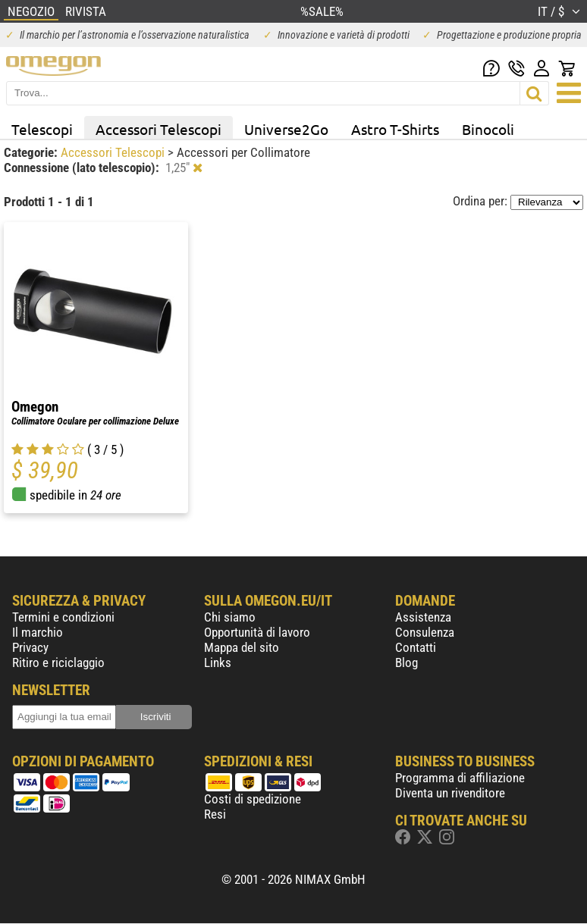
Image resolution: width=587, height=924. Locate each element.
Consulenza (425, 632)
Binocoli (488, 129)
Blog (407, 662)
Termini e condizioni (63, 617)
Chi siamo (230, 617)
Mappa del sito (242, 647)
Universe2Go (286, 129)
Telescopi (42, 129)
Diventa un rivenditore (450, 793)
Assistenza (423, 617)
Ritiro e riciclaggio (58, 662)
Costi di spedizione (253, 799)
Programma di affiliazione (460, 778)
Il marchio (38, 632)
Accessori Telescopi (159, 129)
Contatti (416, 647)
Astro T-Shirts (395, 129)
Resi (215, 814)
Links (218, 662)
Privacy (30, 647)
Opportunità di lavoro (257, 632)
